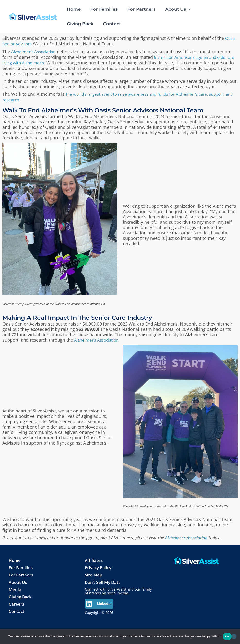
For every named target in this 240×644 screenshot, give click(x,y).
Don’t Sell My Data (104, 580)
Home (15, 558)
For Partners (22, 573)
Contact (17, 609)
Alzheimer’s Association (35, 51)
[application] (185, 9)
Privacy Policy (99, 565)
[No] (234, 636)
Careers (17, 602)
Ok (227, 636)
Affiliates (94, 558)
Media (15, 587)
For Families (21, 565)
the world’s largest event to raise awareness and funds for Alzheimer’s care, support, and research (111, 95)
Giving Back (21, 594)
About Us (18, 580)
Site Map (94, 573)
